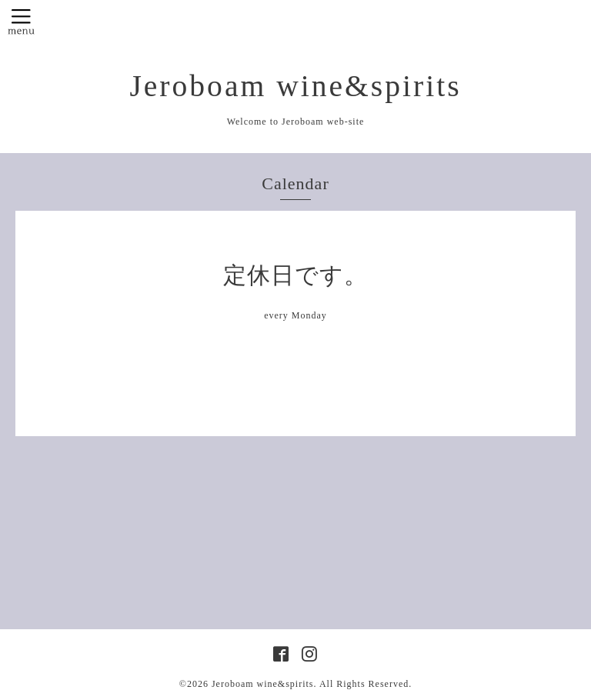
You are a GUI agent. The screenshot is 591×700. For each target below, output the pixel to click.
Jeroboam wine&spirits (295, 86)
